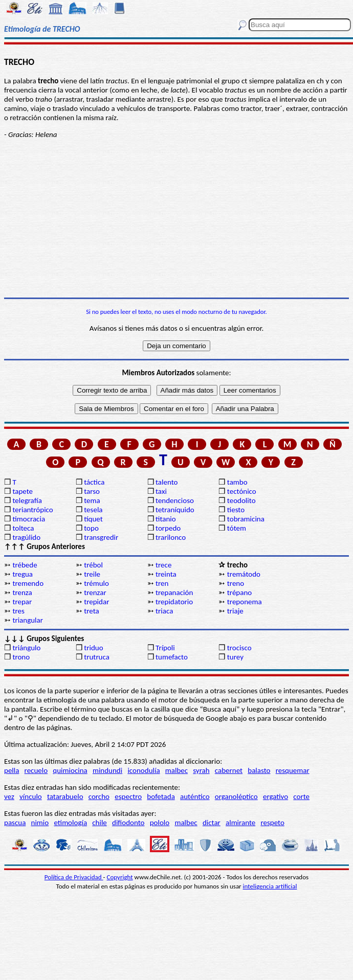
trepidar (96, 602)
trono (21, 657)
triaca (164, 611)
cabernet (229, 770)
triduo (93, 648)
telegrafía (27, 500)
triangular (28, 620)
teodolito (241, 500)
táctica (94, 482)
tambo (237, 482)
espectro (128, 796)
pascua (15, 823)
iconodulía (144, 770)
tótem (237, 528)
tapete (23, 491)
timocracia (29, 519)
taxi (161, 491)
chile (100, 823)
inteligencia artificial (270, 886)
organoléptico (236, 796)
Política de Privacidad (74, 877)
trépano (239, 592)
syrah (201, 770)
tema (92, 500)
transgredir (101, 537)
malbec (176, 770)
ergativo (275, 796)
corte (301, 796)
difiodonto (128, 823)
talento (167, 482)
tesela (93, 510)
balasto (259, 770)
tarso (92, 491)
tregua (23, 574)
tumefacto (172, 657)
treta (91, 611)
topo (91, 528)
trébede (25, 565)
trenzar (95, 592)
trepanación (174, 592)
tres (18, 611)
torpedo (168, 528)
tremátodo (244, 574)
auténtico (195, 796)
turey (235, 657)
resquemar (293, 770)
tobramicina (246, 519)
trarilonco (171, 537)
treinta (166, 574)
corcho (99, 796)
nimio (40, 823)
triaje (235, 611)
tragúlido (26, 537)
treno (236, 583)
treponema (245, 602)
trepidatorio (174, 602)
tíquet (93, 519)
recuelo (36, 770)
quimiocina (70, 770)
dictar (212, 823)
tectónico (242, 491)
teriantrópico (32, 510)
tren (162, 583)
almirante (240, 823)
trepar (22, 602)
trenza (22, 592)
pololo (160, 823)
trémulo (96, 583)
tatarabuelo (65, 796)
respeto (272, 823)
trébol (93, 565)
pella (12, 770)
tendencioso (175, 500)
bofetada (161, 796)
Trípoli (165, 648)
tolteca (23, 528)
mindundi (107, 770)
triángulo (26, 648)
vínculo (31, 796)
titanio (166, 519)
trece (163, 565)
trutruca (97, 657)
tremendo (28, 583)
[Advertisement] (176, 218)
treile (92, 574)
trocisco (239, 648)
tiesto (236, 510)
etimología (70, 823)
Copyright (120, 877)
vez (9, 796)
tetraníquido (175, 510)
